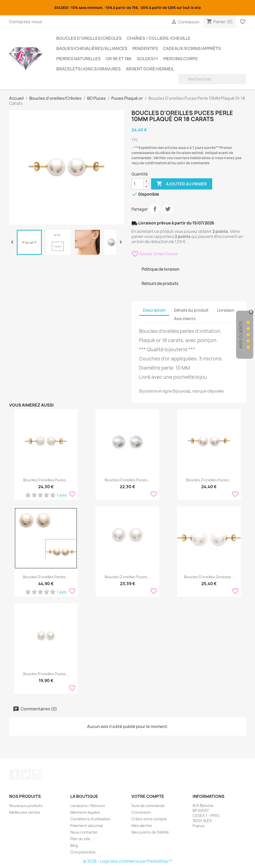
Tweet (168, 209)
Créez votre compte (149, 819)
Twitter (26, 774)
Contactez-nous (26, 22)
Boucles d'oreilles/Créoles (89, 38)
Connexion (141, 812)
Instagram (37, 774)
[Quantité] (138, 184)
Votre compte (148, 796)
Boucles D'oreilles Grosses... (209, 577)
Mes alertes (142, 826)
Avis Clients (241, 335)
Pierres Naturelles (78, 59)
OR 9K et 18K (119, 59)
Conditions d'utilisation (90, 819)
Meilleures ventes (25, 812)
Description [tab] (154, 310)
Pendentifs (145, 48)
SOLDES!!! (147, 59)
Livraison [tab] (226, 310)
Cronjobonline (83, 852)
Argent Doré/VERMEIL (150, 69)
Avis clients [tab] (185, 319)
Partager (155, 209)
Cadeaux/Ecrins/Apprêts (192, 48)
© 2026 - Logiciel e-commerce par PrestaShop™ (127, 861)
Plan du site (80, 839)
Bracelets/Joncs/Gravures (89, 69)
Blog (74, 845)
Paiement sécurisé (87, 826)
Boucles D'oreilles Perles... (46, 577)
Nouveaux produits (26, 806)
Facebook (15, 774)
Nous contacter (84, 832)
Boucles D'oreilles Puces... (46, 480)
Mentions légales (85, 812)
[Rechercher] (212, 79)
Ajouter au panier (182, 184)
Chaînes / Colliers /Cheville (159, 38)
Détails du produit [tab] (191, 310)
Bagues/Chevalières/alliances (92, 48)
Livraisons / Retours (88, 806)
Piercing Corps (180, 59)
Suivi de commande (148, 806)
